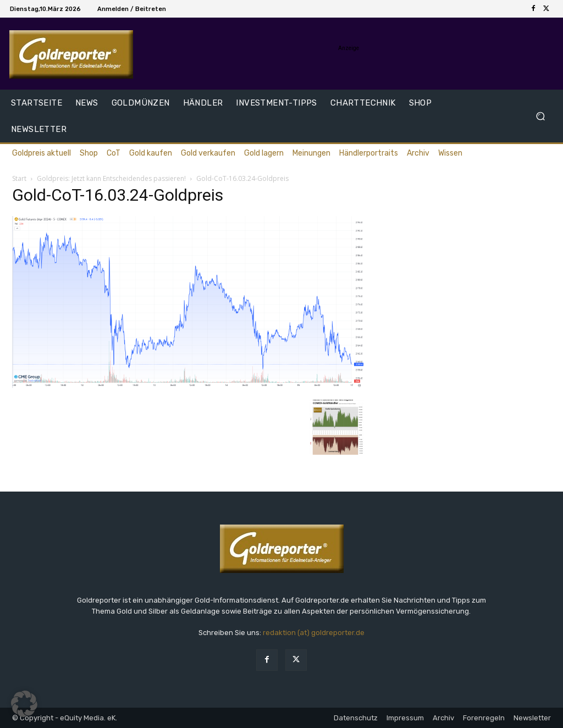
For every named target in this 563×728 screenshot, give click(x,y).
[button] (540, 116)
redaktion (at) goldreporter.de (314, 633)
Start (19, 178)
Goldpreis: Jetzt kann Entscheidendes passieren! (111, 178)
